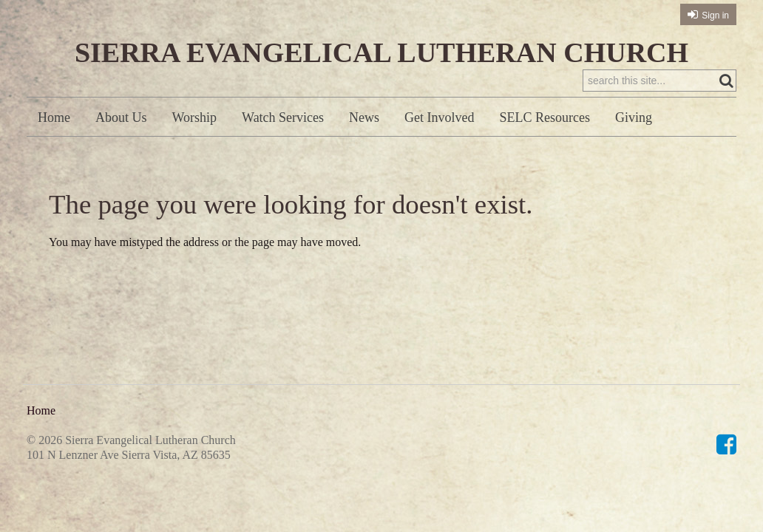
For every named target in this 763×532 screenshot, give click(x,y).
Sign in (715, 16)
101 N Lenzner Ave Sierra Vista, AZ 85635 (129, 455)
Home (54, 117)
